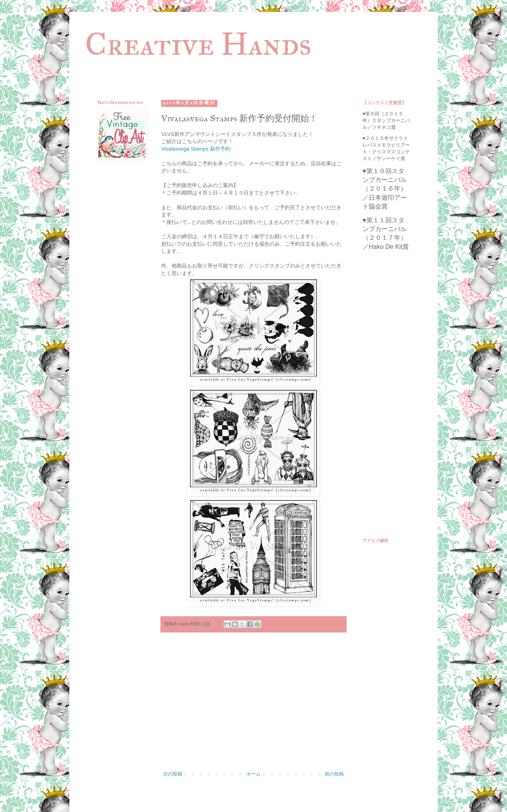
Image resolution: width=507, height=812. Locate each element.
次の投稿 (173, 774)
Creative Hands (198, 44)
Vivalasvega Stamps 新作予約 (196, 149)
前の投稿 (334, 774)
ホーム (253, 774)
